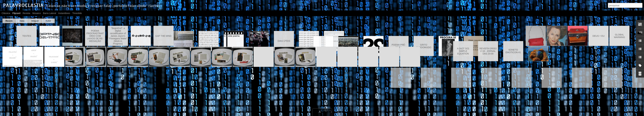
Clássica (6, 13)
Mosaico (37, 13)
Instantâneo (64, 13)
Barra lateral (50, 13)
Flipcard (16, 13)
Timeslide (77, 13)
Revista (26, 13)
